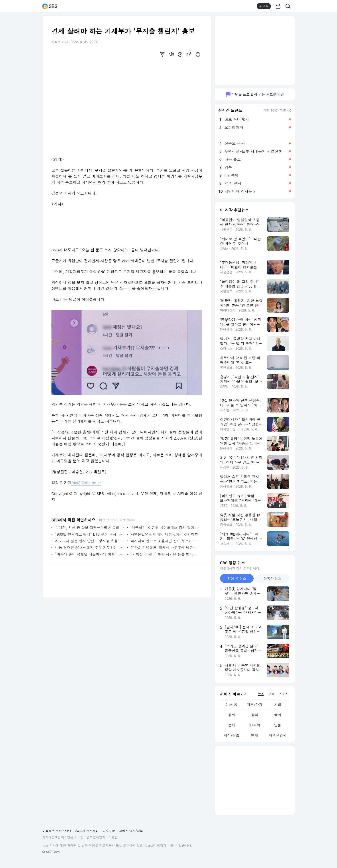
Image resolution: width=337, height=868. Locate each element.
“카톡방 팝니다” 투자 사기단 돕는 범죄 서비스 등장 (165, 554)
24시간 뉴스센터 (87, 831)
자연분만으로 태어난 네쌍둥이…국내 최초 (164, 534)
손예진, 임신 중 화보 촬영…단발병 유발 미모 (90, 528)
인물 (278, 725)
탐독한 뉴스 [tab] (272, 579)
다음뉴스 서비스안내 (57, 831)
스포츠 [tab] (284, 694)
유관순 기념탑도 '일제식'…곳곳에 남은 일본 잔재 (165, 547)
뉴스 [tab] (261, 694)
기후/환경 (255, 705)
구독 (264, 6)
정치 (254, 715)
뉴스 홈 (232, 705)
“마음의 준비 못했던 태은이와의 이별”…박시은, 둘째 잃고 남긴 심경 (90, 554)
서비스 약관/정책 (131, 831)
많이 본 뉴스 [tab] (237, 579)
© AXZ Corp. (52, 852)
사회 (278, 705)
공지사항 (109, 831)
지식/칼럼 (232, 735)
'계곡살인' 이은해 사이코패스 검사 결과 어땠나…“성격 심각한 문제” (165, 528)
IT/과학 (254, 725)
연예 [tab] (272, 694)
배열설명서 (278, 735)
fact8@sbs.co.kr (86, 483)
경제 (231, 715)
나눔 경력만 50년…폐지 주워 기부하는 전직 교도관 (90, 547)
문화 (231, 725)
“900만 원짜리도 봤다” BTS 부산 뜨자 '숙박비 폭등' (90, 534)
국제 (278, 715)
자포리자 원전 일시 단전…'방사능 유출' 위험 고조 (90, 541)
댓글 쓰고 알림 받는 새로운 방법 (255, 94)
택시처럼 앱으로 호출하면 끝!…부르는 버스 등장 (165, 541)
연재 (254, 735)
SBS (53, 6)
